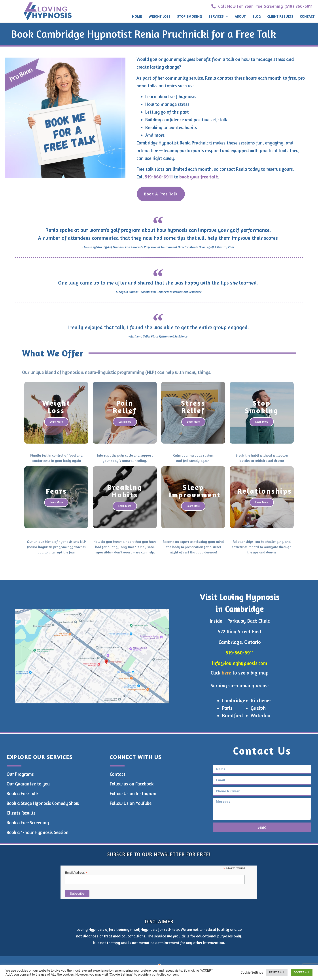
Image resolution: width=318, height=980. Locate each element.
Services (218, 16)
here (226, 673)
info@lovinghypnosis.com (240, 663)
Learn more (125, 422)
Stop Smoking (189, 16)
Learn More (56, 422)
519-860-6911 (159, 177)
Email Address (76, 872)
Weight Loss (160, 16)
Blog (256, 16)
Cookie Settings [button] (252, 973)
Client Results (280, 16)
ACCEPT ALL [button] (302, 972)
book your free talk (199, 177)
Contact (307, 16)
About (240, 16)
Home (137, 16)
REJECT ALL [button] (277, 972)
